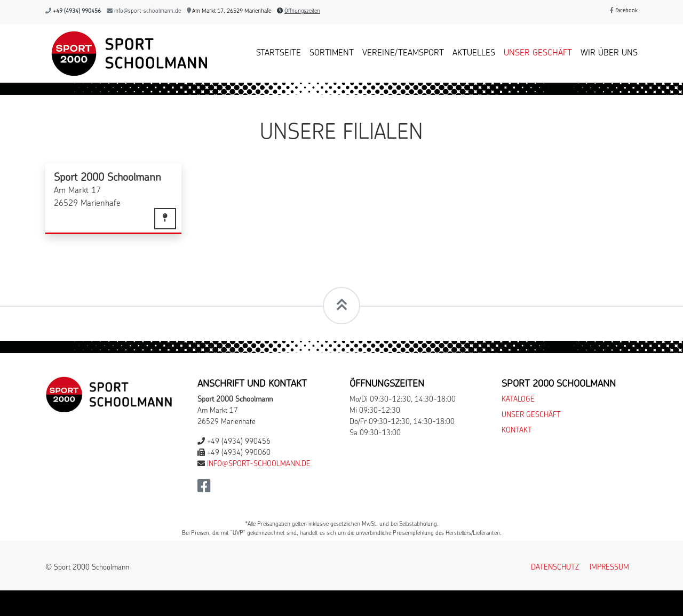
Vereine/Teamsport (403, 53)
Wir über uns (609, 53)
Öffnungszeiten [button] (302, 11)
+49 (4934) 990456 (77, 11)
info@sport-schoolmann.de (148, 11)
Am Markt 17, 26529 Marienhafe (229, 11)
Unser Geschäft (538, 53)
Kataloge (518, 400)
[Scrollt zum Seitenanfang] (341, 306)
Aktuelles (474, 53)
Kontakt (517, 431)
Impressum (609, 568)
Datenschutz (555, 568)
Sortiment (332, 53)
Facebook (624, 11)
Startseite (279, 53)
